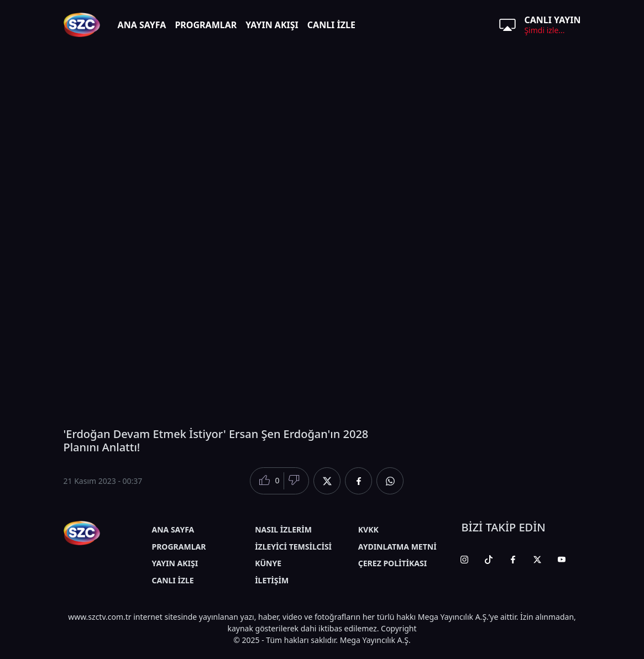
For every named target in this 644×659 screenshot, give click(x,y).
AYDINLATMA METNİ (397, 547)
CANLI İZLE (331, 25)
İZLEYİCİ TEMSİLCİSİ (293, 547)
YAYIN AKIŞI (272, 25)
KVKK (368, 529)
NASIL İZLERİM (283, 529)
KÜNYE (268, 563)
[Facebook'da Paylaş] (358, 481)
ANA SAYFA (142, 25)
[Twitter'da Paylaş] (327, 481)
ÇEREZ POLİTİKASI (392, 563)
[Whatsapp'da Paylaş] (390, 481)
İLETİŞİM (272, 580)
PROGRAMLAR (206, 25)
